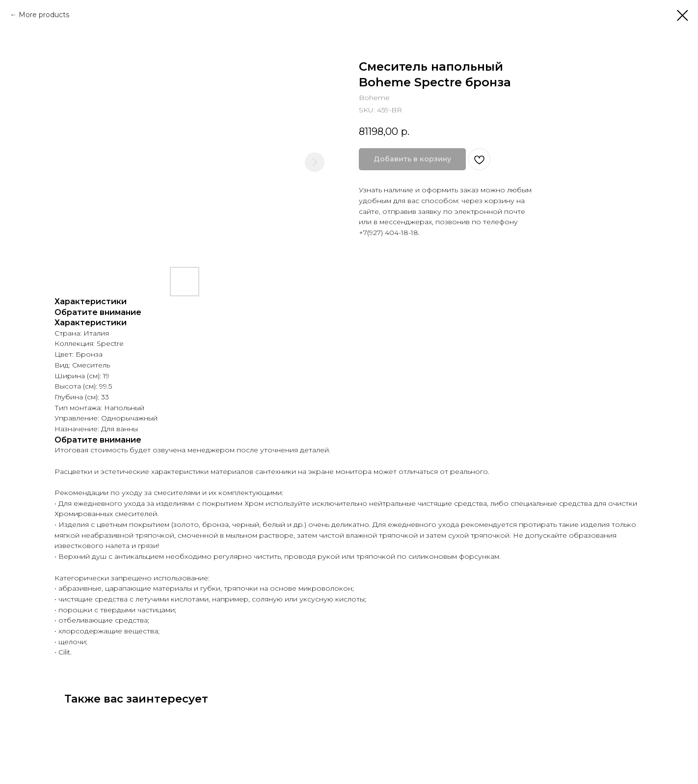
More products (44, 15)
